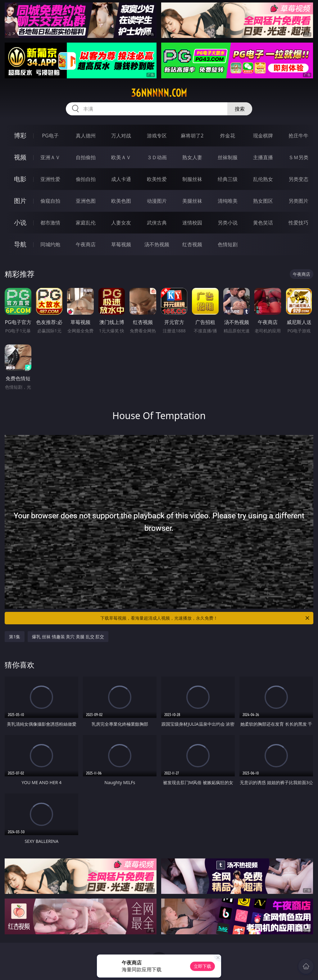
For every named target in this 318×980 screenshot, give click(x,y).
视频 (20, 157)
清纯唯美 (228, 201)
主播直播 (263, 157)
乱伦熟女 (263, 179)
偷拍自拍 (86, 179)
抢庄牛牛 (298, 136)
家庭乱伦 (86, 223)
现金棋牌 (263, 136)
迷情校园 (192, 223)
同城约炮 (50, 244)
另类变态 (298, 179)
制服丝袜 (192, 179)
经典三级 (228, 179)
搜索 (240, 109)
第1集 (15, 637)
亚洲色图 (86, 201)
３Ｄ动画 (157, 157)
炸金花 (228, 136)
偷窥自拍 (50, 201)
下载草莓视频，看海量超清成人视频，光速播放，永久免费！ (205, 618)
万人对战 (121, 136)
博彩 (20, 135)
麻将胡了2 (192, 136)
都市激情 (50, 223)
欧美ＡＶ (121, 157)
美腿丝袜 (192, 201)
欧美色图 (121, 201)
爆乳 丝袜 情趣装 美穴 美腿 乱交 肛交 (68, 637)
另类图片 (298, 201)
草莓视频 (121, 244)
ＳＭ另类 (298, 157)
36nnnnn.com (159, 93)
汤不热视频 (157, 244)
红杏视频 (192, 244)
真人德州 (86, 136)
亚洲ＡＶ (50, 157)
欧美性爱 (157, 179)
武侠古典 (157, 223)
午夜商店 (86, 244)
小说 (20, 222)
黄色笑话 (263, 223)
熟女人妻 (192, 157)
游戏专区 (157, 136)
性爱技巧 (298, 223)
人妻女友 (121, 223)
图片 (20, 201)
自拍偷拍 (86, 157)
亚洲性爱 (50, 179)
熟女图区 (263, 201)
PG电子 (50, 136)
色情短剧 (228, 244)
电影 (20, 179)
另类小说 (228, 223)
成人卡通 (121, 179)
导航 (20, 244)
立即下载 (202, 966)
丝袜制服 (228, 157)
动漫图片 (157, 201)
